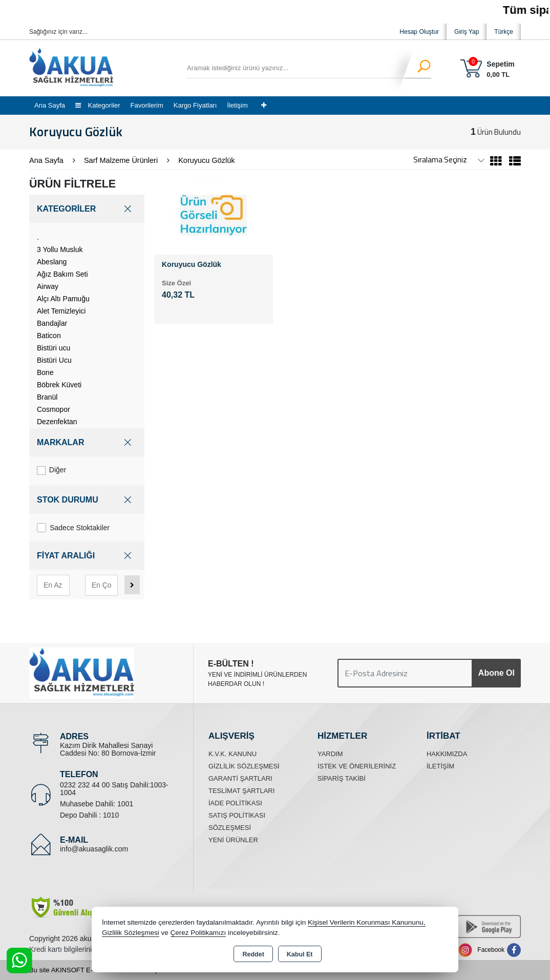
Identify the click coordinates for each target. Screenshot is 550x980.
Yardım (330, 754)
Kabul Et (300, 954)
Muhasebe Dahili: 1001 (97, 804)
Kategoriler (98, 105)
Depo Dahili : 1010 (89, 815)
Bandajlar (52, 323)
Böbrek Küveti (59, 385)
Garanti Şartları (240, 778)
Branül (47, 397)
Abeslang (52, 262)
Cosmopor (54, 409)
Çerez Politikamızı (198, 933)
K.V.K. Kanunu (232, 754)
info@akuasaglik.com (94, 849)
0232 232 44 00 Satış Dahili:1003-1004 (114, 789)
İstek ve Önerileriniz (357, 766)
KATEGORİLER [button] (87, 209)
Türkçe (504, 32)
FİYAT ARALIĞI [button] (87, 556)
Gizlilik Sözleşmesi (244, 766)
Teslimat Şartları (241, 791)
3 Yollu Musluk (60, 249)
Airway (48, 286)
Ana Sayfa (50, 105)
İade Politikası (235, 803)
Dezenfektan (57, 422)
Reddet (253, 954)
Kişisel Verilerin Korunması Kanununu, (367, 922)
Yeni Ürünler (233, 840)
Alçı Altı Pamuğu (63, 299)
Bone (45, 372)
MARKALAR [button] (87, 442)
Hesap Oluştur (419, 32)
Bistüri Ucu (54, 360)
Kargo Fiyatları (195, 105)
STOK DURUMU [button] (87, 500)
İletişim (237, 105)
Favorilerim (146, 105)
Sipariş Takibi (342, 778)
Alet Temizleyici (61, 311)
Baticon (49, 336)
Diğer (51, 470)
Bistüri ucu (54, 348)
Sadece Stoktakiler (73, 528)
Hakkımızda (447, 754)
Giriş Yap (467, 32)
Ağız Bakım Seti (62, 274)
